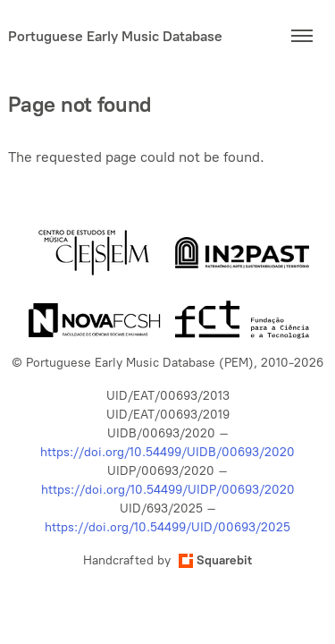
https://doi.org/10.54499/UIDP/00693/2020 (168, 490)
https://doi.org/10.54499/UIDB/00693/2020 (167, 452)
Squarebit (215, 560)
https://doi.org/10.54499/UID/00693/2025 (167, 527)
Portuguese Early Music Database (115, 36)
